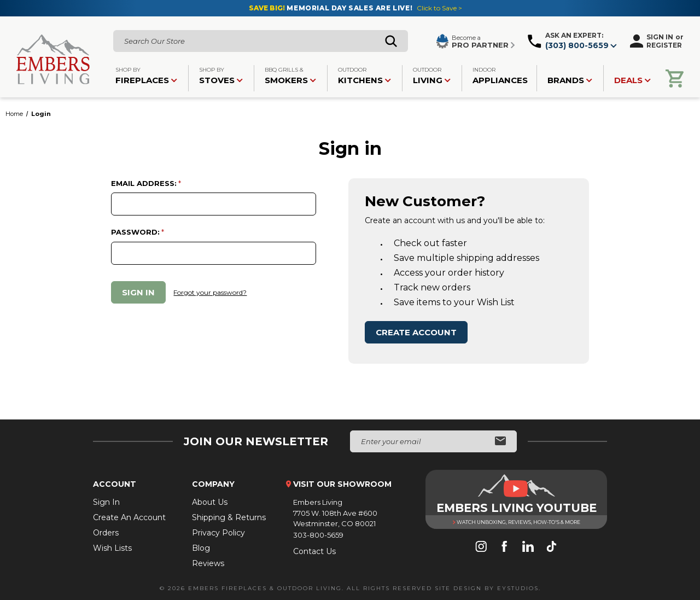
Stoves (221, 75)
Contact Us (314, 551)
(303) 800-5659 (577, 45)
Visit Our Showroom (342, 484)
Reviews (208, 563)
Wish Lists (112, 548)
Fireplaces (146, 75)
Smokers (290, 75)
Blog (201, 548)
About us (210, 502)
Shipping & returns (229, 517)
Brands (570, 80)
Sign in (660, 37)
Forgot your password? (210, 292)
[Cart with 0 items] (675, 78)
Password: (135, 232)
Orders (106, 533)
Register (664, 45)
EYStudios (518, 588)
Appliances (500, 75)
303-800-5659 (318, 535)
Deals (632, 80)
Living (432, 75)
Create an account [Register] (129, 517)
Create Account (416, 332)
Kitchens (364, 75)
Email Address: (144, 183)
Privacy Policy (218, 533)
